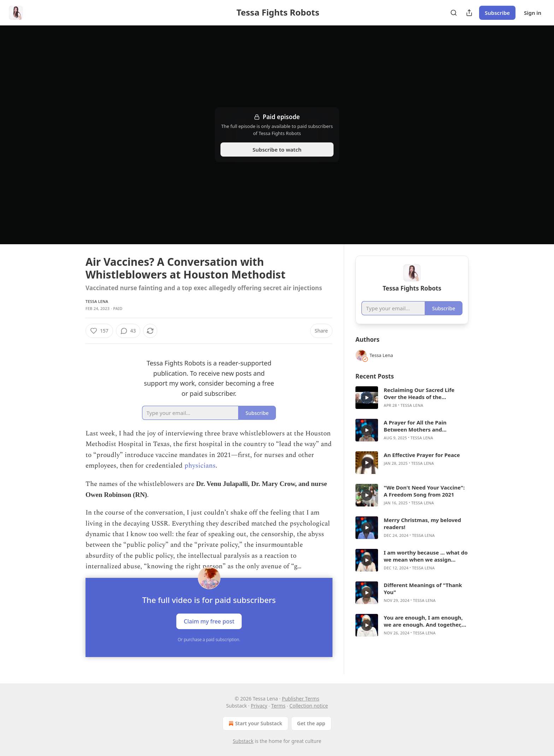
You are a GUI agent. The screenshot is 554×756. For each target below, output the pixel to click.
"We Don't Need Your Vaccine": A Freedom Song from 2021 (424, 491)
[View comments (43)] (128, 331)
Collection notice (309, 706)
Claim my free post (209, 621)
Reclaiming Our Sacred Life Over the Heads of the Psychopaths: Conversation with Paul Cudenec (426, 393)
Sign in (533, 13)
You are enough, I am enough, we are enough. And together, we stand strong (423, 621)
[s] (367, 398)
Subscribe (497, 13)
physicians (200, 466)
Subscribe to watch (277, 150)
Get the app (311, 723)
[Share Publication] (469, 13)
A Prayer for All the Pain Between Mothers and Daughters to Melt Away (416, 426)
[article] (412, 398)
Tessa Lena (97, 301)
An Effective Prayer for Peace (422, 455)
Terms (278, 706)
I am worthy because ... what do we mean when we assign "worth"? (426, 556)
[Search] (454, 13)
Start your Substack (255, 723)
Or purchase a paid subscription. (209, 640)
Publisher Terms (301, 699)
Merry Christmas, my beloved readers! (422, 523)
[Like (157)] (99, 331)
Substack (243, 741)
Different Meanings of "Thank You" (423, 588)
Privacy (259, 706)
